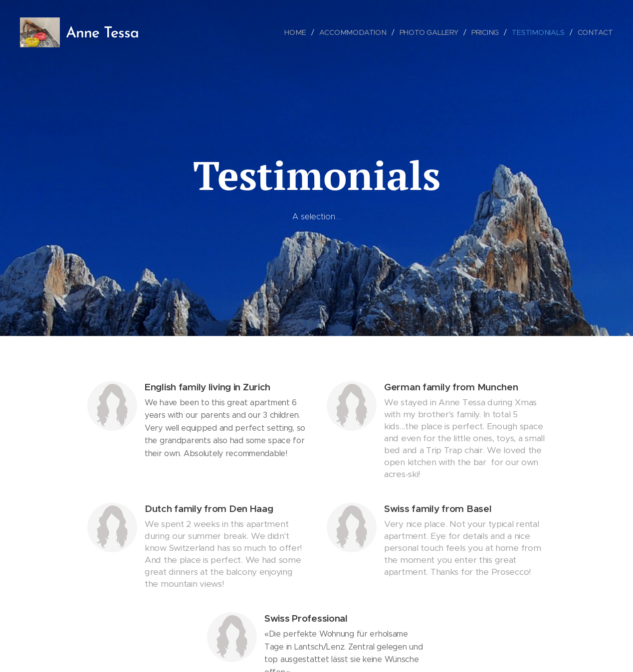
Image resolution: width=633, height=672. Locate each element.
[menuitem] (300, 32)
